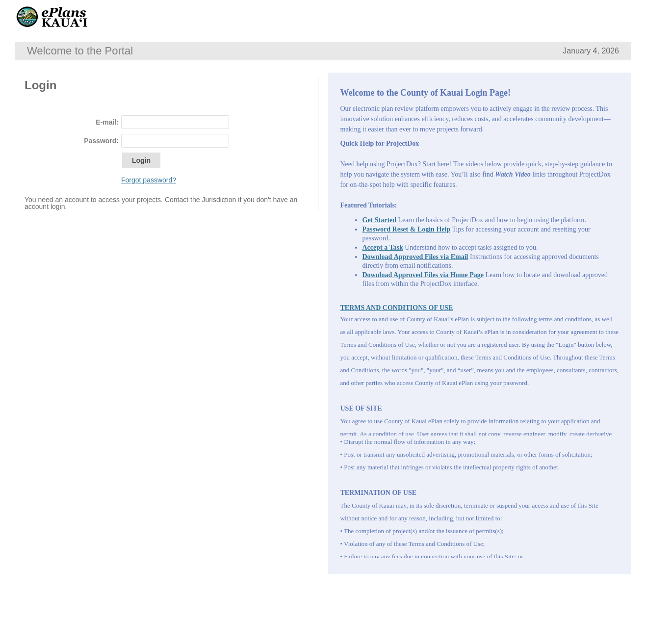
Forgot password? (149, 180)
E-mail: (107, 122)
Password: (101, 141)
